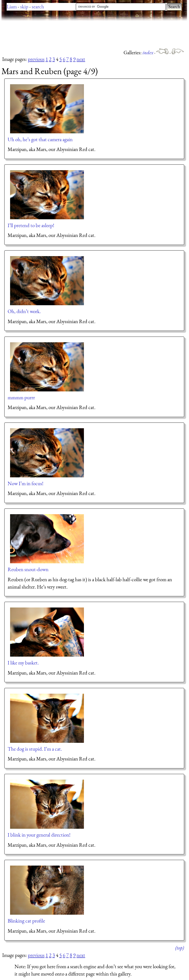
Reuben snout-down (28, 569)
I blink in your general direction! (39, 835)
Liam (12, 7)
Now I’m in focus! (25, 483)
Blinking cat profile (26, 921)
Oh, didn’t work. (24, 311)
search (38, 7)
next (81, 59)
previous (36, 59)
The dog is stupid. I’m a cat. (35, 749)
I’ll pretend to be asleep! (31, 225)
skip (24, 7)
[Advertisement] (91, 34)
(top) (180, 948)
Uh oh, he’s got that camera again (40, 139)
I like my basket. (23, 663)
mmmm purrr (21, 397)
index (148, 52)
